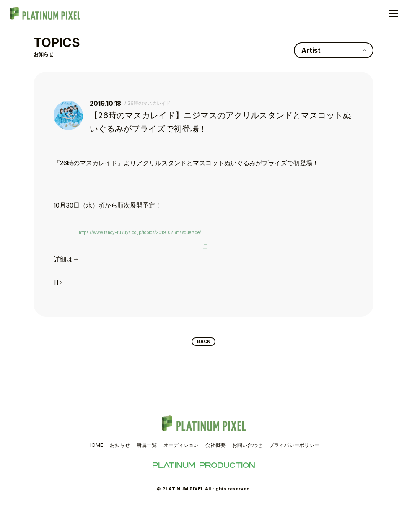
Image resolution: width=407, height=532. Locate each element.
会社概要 (215, 471)
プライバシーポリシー (294, 471)
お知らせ (120, 471)
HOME (95, 471)
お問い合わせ (247, 471)
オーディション (181, 471)
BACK (203, 366)
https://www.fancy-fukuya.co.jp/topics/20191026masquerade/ (167, 235)
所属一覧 (147, 471)
